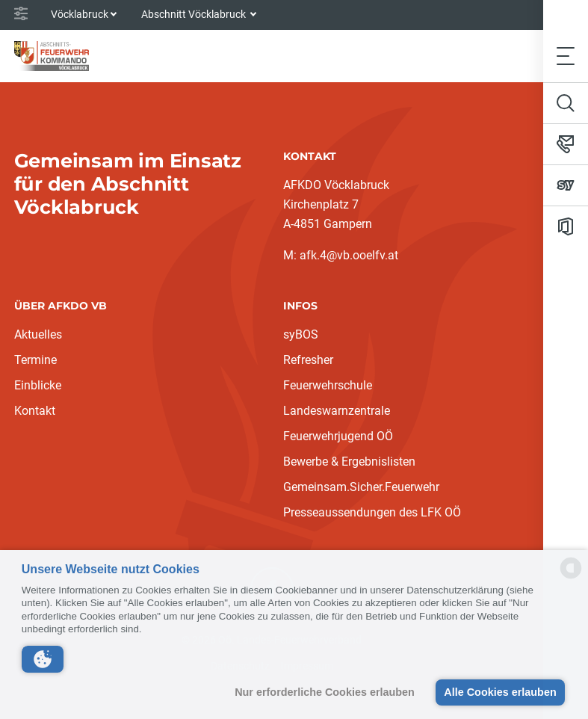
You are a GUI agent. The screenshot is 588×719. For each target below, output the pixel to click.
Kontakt (35, 411)
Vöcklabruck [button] (80, 14)
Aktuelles (38, 334)
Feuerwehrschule (328, 385)
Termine (35, 360)
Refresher (308, 360)
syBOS (301, 334)
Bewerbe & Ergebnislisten (349, 462)
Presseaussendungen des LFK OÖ (372, 512)
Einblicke (38, 385)
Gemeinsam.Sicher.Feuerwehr (361, 487)
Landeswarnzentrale (337, 411)
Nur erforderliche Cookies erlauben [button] (325, 692)
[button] (43, 659)
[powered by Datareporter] (571, 577)
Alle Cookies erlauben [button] (500, 692)
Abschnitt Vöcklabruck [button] (195, 14)
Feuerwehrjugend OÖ (338, 436)
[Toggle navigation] (566, 56)
